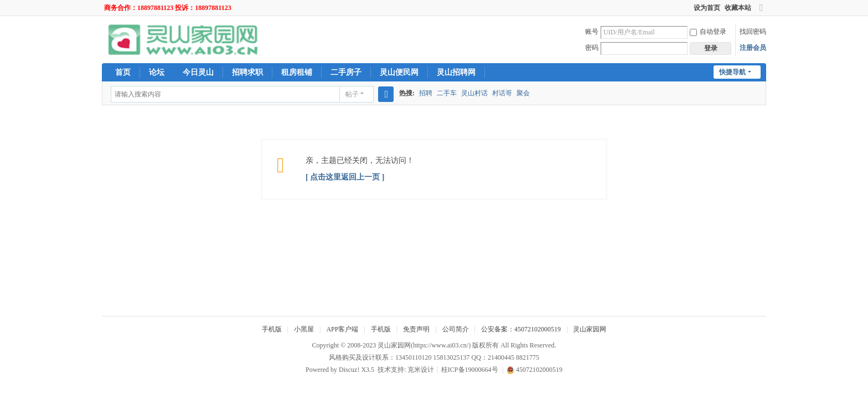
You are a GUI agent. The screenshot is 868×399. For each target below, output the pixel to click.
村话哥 (502, 93)
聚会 (523, 93)
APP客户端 (342, 329)
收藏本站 (738, 8)
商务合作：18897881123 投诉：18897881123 (168, 8)
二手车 (447, 93)
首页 (123, 72)
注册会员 (753, 48)
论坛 (157, 72)
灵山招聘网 (456, 72)
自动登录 (708, 32)
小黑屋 (304, 329)
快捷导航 (732, 72)
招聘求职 (247, 72)
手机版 (272, 329)
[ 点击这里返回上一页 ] (345, 177)
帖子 (352, 94)
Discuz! (349, 370)
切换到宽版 (761, 12)
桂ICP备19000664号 (470, 370)
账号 (592, 32)
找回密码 (753, 32)
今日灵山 (198, 72)
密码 (592, 48)
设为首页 (707, 8)
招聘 (426, 93)
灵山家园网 (590, 329)
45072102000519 (534, 370)
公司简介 (456, 329)
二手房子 (346, 72)
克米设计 (421, 370)
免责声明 (416, 329)
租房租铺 (297, 72)
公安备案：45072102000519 (521, 329)
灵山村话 (474, 93)
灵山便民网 (399, 72)
